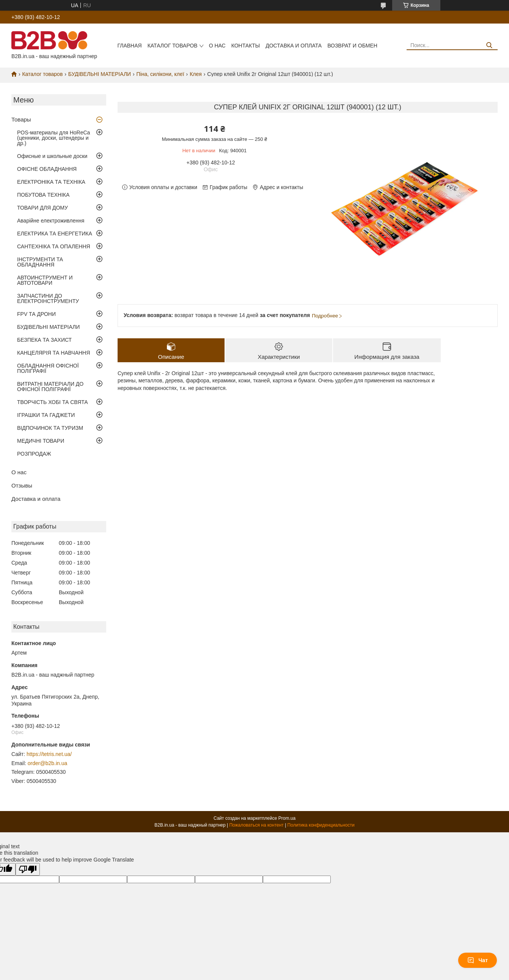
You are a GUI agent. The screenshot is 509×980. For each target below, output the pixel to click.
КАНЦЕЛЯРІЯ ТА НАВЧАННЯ (53, 353)
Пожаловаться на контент (256, 825)
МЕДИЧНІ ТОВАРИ (41, 441)
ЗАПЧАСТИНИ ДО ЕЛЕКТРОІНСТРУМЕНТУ (48, 298)
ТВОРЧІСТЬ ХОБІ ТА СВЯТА (53, 402)
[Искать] (489, 45)
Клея (196, 74)
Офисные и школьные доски (52, 156)
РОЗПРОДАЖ (34, 454)
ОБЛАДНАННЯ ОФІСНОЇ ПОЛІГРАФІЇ (48, 368)
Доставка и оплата (294, 46)
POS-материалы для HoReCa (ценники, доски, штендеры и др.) (53, 138)
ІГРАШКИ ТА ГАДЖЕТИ (46, 415)
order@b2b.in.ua (48, 763)
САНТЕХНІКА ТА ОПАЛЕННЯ (54, 246)
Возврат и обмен (352, 46)
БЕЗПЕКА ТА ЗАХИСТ (44, 340)
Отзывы (22, 485)
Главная (129, 46)
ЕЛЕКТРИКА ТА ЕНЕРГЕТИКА (55, 234)
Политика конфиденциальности (321, 825)
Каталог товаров (173, 46)
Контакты (246, 46)
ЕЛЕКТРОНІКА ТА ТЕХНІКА (51, 182)
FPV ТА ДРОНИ (36, 314)
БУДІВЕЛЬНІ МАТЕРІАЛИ (100, 74)
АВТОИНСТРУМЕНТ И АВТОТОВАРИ (45, 280)
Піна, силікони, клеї (160, 74)
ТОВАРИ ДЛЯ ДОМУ (42, 208)
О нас (217, 46)
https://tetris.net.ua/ (49, 754)
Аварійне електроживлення (51, 221)
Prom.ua (287, 818)
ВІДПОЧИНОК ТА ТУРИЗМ (50, 428)
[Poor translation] (28, 869)
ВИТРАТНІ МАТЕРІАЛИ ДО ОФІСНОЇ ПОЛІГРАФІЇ (50, 387)
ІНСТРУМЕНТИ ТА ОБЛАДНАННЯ (40, 262)
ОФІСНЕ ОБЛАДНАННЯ (47, 169)
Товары (21, 119)
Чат (478, 960)
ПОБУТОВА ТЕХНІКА (43, 195)
